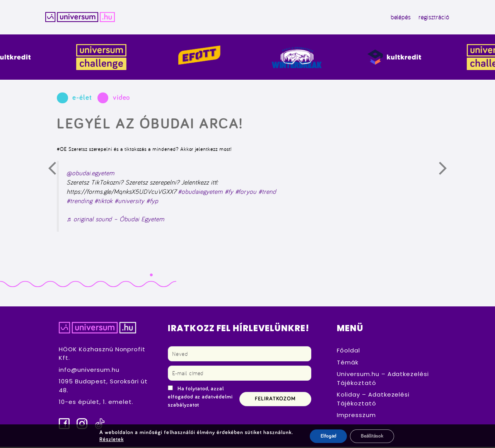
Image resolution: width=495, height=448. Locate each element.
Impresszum (356, 416)
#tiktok (104, 202)
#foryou (246, 193)
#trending (79, 202)
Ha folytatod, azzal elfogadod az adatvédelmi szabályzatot (200, 398)
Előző (57, 171)
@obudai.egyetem (90, 174)
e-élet (82, 99)
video (122, 99)
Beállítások (372, 436)
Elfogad (326, 436)
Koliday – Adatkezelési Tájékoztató (373, 400)
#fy (229, 193)
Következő (447, 171)
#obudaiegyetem (200, 193)
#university (129, 202)
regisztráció (428, 18)
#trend (267, 193)
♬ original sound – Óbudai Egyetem (115, 220)
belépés (395, 18)
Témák (348, 363)
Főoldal (348, 351)
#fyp (152, 202)
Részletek (110, 439)
